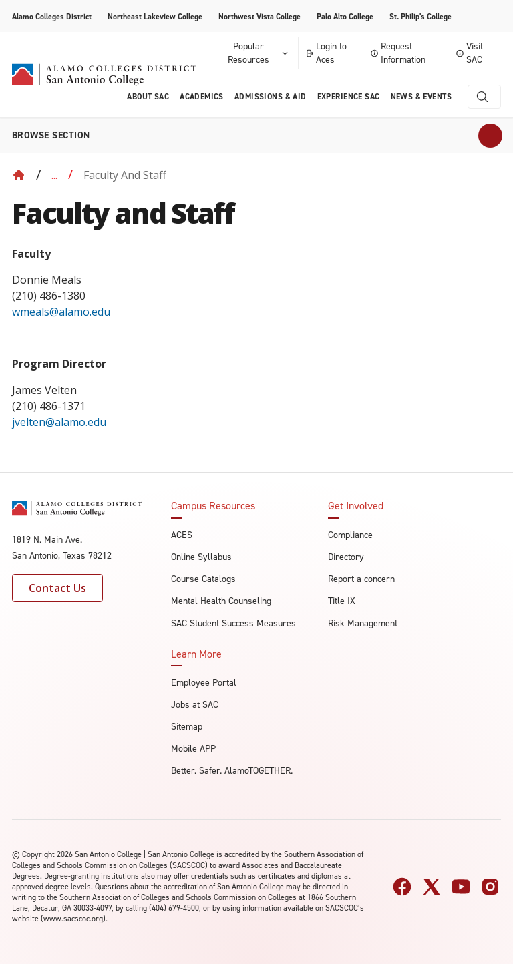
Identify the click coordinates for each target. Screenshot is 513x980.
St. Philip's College (420, 17)
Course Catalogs (203, 579)
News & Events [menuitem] (421, 97)
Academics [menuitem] (202, 97)
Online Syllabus (201, 557)
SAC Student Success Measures (233, 623)
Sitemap (187, 727)
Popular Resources (259, 53)
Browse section (51, 135)
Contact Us (57, 588)
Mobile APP (193, 749)
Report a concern (361, 579)
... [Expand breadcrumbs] (54, 175)
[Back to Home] (19, 175)
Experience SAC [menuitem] (349, 97)
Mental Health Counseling (221, 601)
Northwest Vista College (260, 17)
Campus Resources (213, 506)
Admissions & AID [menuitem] (271, 97)
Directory (346, 557)
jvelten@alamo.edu (59, 422)
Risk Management (363, 623)
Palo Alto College (345, 17)
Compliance (350, 535)
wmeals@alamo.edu (62, 312)
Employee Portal (204, 683)
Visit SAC (470, 53)
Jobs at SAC (195, 705)
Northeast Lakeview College (155, 17)
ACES (182, 535)
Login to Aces (326, 53)
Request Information (398, 53)
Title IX (342, 601)
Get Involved (356, 506)
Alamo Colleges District (52, 17)
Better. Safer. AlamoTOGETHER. (232, 771)
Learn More (196, 654)
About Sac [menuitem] (148, 97)
